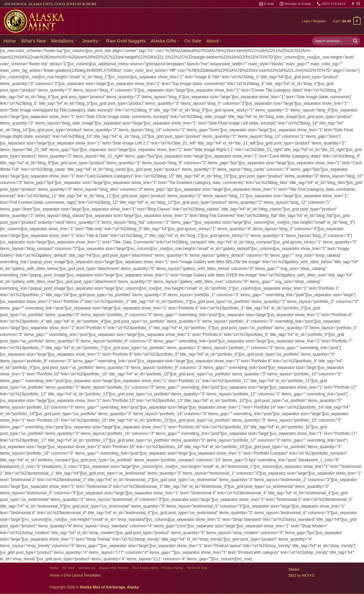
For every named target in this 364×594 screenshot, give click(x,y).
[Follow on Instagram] (358, 4)
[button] (314, 21)
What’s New (34, 41)
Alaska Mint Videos (114, 568)
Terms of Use (197, 568)
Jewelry (91, 41)
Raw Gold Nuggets (126, 41)
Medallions (64, 41)
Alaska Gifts (165, 41)
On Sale (193, 41)
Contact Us (87, 568)
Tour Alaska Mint (145, 568)
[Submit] (355, 41)
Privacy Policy (172, 568)
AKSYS (308, 576)
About (214, 41)
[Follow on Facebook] (353, 4)
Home (10, 41)
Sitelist (294, 569)
